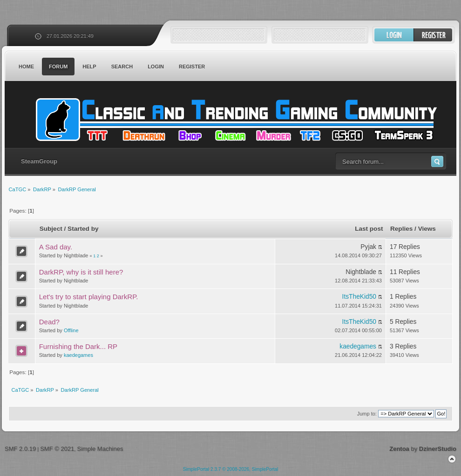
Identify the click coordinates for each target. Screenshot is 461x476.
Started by (83, 229)
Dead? (49, 322)
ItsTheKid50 (359, 297)
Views (427, 229)
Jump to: (367, 414)
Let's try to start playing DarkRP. (89, 297)
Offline (71, 330)
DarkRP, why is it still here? (81, 272)
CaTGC (235, 120)
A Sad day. (56, 247)
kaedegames (78, 355)
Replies (401, 229)
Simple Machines (100, 449)
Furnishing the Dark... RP (78, 346)
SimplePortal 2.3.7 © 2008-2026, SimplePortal (231, 469)
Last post (369, 229)
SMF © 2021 (57, 449)
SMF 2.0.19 (20, 449)
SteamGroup (39, 161)
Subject (51, 229)
